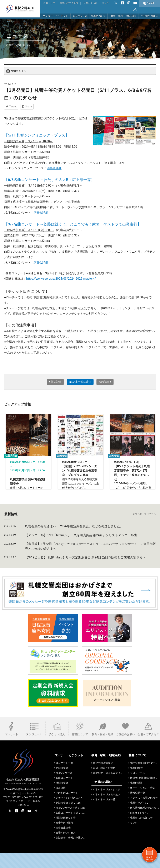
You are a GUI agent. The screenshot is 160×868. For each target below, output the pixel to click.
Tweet (11, 106)
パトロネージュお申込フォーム (110, 810)
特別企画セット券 (65, 833)
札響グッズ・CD (138, 818)
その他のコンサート (66, 808)
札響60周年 (136, 783)
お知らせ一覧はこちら (144, 529)
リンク (106, 3)
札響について (99, 16)
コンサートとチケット (55, 16)
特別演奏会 (61, 798)
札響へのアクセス (69, 3)
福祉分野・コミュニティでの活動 (111, 788)
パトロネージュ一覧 (103, 815)
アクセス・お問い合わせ (143, 813)
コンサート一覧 (64, 778)
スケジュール (80, 16)
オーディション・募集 (142, 803)
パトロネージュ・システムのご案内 (112, 805)
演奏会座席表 (62, 843)
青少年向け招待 (64, 838)
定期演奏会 (61, 783)
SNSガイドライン (139, 828)
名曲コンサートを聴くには (70, 828)
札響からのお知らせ (141, 833)
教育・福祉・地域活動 (123, 16)
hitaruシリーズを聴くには (69, 823)
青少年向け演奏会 (102, 778)
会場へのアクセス (65, 848)
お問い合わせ (90, 3)
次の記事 (105, 382)
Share (27, 106)
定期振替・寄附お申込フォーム (72, 853)
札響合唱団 (136, 798)
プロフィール (137, 788)
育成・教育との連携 (103, 783)
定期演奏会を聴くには (67, 818)
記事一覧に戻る (80, 382)
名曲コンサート (64, 793)
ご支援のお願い (149, 16)
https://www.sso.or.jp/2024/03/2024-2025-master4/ (61, 279)
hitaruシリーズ (63, 788)
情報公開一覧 (137, 808)
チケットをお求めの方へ (69, 813)
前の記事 (55, 382)
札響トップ (49, 3)
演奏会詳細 (54, 168)
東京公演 (60, 803)
